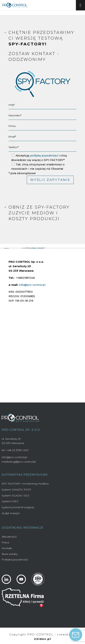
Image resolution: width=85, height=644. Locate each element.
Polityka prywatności (15, 560)
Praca (5, 542)
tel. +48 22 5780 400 (15, 450)
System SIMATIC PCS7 (16, 490)
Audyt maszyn (11, 513)
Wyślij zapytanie (50, 180)
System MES (10, 501)
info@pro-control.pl (32, 285)
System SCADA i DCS (16, 496)
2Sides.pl (42, 639)
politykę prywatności (44, 156)
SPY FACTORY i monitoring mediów (25, 484)
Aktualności (9, 537)
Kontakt (7, 548)
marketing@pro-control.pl (19, 462)
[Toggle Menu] (80, 5)
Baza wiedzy (10, 554)
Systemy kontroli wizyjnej (18, 507)
